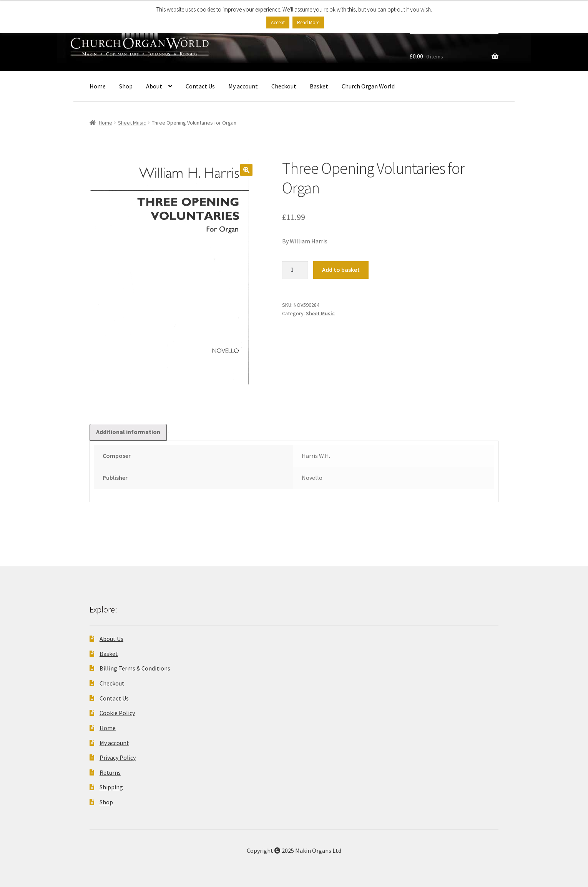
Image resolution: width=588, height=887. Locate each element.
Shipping (111, 787)
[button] (246, 170)
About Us (111, 639)
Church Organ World (368, 86)
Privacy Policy (118, 757)
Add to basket (341, 270)
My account (243, 86)
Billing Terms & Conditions (135, 668)
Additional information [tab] (128, 432)
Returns (110, 772)
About (154, 86)
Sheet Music (132, 123)
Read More (308, 22)
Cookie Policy (117, 713)
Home (98, 86)
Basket (319, 86)
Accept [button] (278, 22)
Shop (126, 86)
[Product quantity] (295, 270)
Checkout (284, 86)
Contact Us (200, 86)
